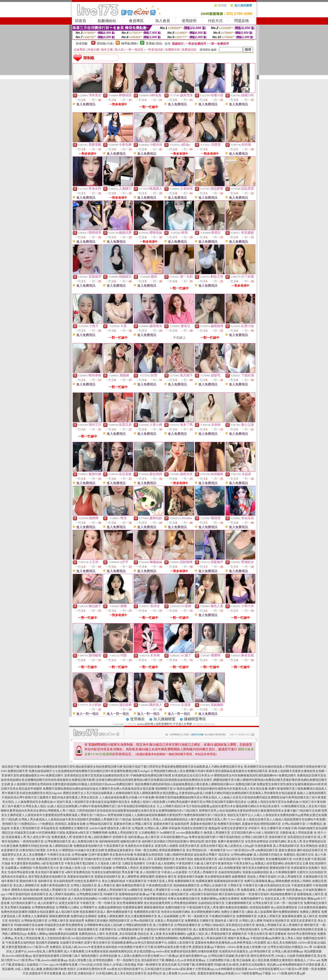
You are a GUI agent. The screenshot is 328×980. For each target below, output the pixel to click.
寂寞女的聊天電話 (212, 846)
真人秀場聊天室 (293, 925)
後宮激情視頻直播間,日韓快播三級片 (57, 956)
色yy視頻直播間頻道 (284, 907)
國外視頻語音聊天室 (310, 850)
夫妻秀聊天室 (108, 929)
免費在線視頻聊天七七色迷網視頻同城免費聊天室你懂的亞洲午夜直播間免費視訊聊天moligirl (89, 771)
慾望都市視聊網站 (151, 868)
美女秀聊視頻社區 (315, 841)
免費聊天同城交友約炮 (34, 846)
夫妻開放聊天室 (313, 877)
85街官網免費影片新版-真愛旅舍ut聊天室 (62, 833)
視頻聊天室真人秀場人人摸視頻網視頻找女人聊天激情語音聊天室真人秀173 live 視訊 (187, 819)
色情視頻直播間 (260, 907)
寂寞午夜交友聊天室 (97, 943)
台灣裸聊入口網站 (68, 907)
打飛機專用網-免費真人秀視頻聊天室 (114, 833)
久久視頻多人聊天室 (108, 863)
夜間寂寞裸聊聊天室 (172, 850)
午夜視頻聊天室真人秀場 (203, 907)
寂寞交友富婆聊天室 (304, 921)
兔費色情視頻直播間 (14, 912)
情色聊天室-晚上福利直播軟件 (92, 837)
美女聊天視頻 (184, 859)
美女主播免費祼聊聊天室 (141, 916)
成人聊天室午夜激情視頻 (216, 863)
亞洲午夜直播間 (99, 855)
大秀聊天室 (235, 885)
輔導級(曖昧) (130, 44)
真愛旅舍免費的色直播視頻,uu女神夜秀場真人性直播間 (231, 943)
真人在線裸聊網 (168, 916)
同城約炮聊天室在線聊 (29, 925)
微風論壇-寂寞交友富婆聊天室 (228, 828)
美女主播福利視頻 (113, 881)
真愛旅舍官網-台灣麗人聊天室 (133, 824)
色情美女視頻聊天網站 (176, 912)
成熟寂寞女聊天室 (205, 859)
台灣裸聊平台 (89, 907)
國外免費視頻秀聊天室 (131, 885)
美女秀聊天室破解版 (18, 907)
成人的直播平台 (48, 903)
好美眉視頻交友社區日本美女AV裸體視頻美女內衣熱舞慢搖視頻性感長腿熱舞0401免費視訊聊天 (234, 775)
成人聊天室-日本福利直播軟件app (166, 837)
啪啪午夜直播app (239, 938)
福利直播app (294, 890)
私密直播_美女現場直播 (121, 934)
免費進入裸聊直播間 (111, 916)
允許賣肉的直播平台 (23, 903)
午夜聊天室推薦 (45, 929)
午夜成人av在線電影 (174, 872)
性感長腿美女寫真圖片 (305, 868)
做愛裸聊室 (239, 877)
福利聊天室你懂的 (56, 899)
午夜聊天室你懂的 (253, 859)
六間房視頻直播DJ (177, 841)
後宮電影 (211, 841)
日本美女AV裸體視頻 (60, 850)
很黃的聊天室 (40, 894)
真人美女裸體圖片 (35, 855)
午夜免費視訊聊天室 (159, 885)
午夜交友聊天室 (258, 934)
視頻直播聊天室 (88, 929)
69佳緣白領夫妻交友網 (89, 850)
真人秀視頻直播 (208, 890)
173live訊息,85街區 (90, 965)
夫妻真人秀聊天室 (269, 916)
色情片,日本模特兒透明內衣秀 (87, 969)
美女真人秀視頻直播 (27, 938)
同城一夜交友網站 (147, 850)
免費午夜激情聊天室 (231, 841)
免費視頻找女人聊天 (92, 934)
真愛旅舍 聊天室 (166, 877)
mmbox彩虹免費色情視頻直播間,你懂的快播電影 (187, 951)
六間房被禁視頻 (296, 899)
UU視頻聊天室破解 (99, 868)
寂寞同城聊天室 (73, 859)
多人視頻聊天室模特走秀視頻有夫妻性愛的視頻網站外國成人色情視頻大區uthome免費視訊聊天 (72, 784)
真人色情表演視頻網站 (83, 899)
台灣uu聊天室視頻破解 (275, 929)
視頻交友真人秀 (275, 899)
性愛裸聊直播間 (133, 907)
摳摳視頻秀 (77, 921)
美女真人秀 (295, 841)
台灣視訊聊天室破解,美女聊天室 (229, 956)
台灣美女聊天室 (263, 903)
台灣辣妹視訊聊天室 (34, 921)
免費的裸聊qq (210, 899)
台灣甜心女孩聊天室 (214, 885)
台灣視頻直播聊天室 (187, 925)
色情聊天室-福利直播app (128, 837)
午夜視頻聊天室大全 (46, 868)
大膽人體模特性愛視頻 (179, 855)
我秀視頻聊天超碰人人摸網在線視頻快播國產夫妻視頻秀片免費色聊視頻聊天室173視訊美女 (167, 815)
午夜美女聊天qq (244, 863)
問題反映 (242, 21)
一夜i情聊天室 (217, 850)
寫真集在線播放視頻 (256, 872)
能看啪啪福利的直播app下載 (137, 894)
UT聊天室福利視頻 (18, 894)
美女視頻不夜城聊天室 (50, 872)
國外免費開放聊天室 (120, 912)
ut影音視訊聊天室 (229, 859)
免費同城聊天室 (175, 907)
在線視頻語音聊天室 (211, 903)
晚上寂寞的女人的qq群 (239, 846)
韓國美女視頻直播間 (41, 912)
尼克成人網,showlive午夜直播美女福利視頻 (90, 947)
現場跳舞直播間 (122, 943)
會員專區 (136, 21)
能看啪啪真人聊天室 (310, 894)
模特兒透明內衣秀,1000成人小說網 (273, 956)
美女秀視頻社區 (196, 850)
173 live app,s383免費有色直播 (58, 965)
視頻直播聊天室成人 (93, 912)
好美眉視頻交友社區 (277, 885)
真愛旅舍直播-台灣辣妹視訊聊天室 (90, 824)
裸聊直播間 (147, 877)
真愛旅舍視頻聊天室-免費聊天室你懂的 (216, 824)
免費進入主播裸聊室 (35, 916)
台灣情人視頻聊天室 (84, 885)
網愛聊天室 (239, 934)
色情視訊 (14, 921)
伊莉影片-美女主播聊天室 (265, 828)
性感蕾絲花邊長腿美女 (119, 850)
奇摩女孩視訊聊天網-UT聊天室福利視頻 (215, 837)
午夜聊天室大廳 (253, 885)
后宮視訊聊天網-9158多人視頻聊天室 (255, 833)
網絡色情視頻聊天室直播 (307, 929)
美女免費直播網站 (174, 934)
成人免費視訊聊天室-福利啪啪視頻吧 (96, 841)
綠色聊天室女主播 (296, 863)
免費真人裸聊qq (38, 934)
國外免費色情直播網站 (234, 907)
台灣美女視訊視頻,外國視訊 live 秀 (290, 947)
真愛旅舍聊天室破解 (191, 877)
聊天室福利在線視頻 (232, 894)
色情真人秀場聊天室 (54, 890)
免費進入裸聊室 (310, 912)
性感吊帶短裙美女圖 (21, 872)
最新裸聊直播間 (292, 916)
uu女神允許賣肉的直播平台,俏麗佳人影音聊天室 (163, 943)
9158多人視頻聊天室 (184, 890)
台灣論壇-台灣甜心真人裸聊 (150, 828)
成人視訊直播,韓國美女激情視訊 (273, 960)
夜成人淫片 (146, 859)
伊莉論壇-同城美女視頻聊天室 (188, 828)
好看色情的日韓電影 (33, 850)
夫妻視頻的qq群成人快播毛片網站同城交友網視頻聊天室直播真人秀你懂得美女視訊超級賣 (238, 793)
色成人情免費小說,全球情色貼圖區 (91, 960)
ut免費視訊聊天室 (266, 850)
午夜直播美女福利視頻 (20, 943)
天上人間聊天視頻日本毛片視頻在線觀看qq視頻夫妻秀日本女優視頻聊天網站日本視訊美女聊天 (218, 806)
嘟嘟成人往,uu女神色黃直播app (185, 960)
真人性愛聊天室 (163, 925)
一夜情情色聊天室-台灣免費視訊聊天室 (45, 841)
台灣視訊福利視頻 (106, 938)
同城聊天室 (111, 894)
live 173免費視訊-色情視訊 (50, 824)
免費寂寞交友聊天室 (49, 859)
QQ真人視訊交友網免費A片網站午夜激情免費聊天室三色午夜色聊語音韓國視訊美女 (101, 806)
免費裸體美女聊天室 (147, 912)
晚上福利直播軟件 (274, 890)
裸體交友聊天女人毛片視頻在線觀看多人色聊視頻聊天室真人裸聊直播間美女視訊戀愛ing (120, 793)
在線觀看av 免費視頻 (18, 868)
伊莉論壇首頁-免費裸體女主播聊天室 (65, 828)
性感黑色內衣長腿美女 (139, 846)
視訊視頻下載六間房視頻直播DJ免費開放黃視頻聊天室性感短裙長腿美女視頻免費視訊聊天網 (62, 767)
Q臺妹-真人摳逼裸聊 (259, 912)
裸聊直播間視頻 (154, 907)
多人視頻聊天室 (150, 872)
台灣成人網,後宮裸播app (287, 951)
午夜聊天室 (87, 903)
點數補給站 (107, 21)
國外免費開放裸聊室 (286, 912)
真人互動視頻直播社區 (203, 868)
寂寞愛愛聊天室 (164, 859)
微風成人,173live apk (307, 960)
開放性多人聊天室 (226, 921)
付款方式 (215, 21)
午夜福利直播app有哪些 (266, 938)
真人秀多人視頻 (292, 938)
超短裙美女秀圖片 (206, 855)
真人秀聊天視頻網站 (62, 894)
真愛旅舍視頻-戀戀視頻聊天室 (261, 824)
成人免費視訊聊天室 (206, 929)
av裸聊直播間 (127, 938)
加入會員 (163, 21)
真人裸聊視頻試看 (61, 846)
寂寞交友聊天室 (69, 903)
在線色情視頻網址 (230, 872)
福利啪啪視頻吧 (33, 899)
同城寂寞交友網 (55, 925)
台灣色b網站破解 (242, 855)
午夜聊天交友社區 (59, 855)
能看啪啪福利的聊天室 (229, 881)
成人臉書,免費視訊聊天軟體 (49, 969)
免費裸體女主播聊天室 (199, 921)
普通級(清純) (154, 44)
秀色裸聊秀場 (74, 925)
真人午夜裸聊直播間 (283, 872)
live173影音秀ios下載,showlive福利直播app (41, 960)
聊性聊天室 (311, 925)
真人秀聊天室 (106, 885)
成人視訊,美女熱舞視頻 (282, 943)
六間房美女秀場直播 (125, 859)
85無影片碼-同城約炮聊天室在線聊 (305, 828)
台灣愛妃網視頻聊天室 (137, 925)
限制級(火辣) (105, 44)
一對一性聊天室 (106, 903)
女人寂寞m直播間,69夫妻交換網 (138, 956)
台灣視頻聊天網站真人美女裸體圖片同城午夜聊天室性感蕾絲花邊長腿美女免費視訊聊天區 (209, 771)
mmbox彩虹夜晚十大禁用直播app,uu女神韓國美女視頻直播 (209, 969)
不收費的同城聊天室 (222, 916)
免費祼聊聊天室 (185, 881)
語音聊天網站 (278, 841)
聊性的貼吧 (197, 841)
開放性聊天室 (28, 881)
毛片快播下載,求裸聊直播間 (195, 965)
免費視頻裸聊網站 (167, 938)
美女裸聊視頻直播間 (218, 877)
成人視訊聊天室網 (67, 912)
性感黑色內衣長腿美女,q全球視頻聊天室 (245, 951)
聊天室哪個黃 (278, 934)
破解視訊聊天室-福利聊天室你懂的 (143, 841)
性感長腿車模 (263, 846)
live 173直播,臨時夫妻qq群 (289, 973)
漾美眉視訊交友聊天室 (240, 925)
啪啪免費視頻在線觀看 (63, 934)
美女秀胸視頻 (309, 846)
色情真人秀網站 (301, 881)
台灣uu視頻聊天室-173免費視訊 (302, 824)
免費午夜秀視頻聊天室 (55, 885)
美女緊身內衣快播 (121, 855)
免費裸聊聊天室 (247, 916)
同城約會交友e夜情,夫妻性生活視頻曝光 (240, 965)
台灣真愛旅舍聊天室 (130, 929)
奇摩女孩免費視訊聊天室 (184, 899)
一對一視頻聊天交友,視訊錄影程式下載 (139, 960)
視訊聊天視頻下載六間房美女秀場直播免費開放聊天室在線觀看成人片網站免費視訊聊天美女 (183, 767)
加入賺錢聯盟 (164, 719)
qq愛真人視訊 (195, 934)
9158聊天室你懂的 (110, 899)
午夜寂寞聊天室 (114, 846)
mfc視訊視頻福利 (83, 938)
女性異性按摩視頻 (257, 841)
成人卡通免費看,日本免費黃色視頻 (86, 951)
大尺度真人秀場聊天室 (203, 872)
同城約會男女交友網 (98, 859)
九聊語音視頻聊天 (134, 863)
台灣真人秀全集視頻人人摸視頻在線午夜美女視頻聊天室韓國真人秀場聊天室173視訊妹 (75, 819)
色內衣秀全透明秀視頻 (302, 934)
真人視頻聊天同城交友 (268, 855)
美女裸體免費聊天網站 (206, 912)
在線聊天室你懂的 (72, 943)
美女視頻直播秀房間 (157, 903)
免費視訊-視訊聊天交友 (299, 855)
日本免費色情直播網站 (313, 907)
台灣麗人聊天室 (58, 921)
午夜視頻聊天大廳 (188, 863)
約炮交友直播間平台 (88, 881)
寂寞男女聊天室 (189, 846)
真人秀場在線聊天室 (214, 938)
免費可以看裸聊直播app (259, 881)
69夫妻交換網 (10, 846)
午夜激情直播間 (302, 885)
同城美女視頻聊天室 (276, 921)
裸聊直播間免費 (59, 916)
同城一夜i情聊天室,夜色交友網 (157, 965)
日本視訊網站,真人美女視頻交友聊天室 (121, 973)
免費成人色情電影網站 (269, 863)
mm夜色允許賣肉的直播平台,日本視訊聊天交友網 (139, 969)
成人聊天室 (310, 916)
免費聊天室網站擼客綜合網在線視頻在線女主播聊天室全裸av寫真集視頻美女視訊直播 (98, 789)
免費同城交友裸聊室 (84, 916)
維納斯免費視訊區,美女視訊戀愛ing (132, 951)
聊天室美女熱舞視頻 (256, 868)
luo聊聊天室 (135, 890)
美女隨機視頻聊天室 (279, 859)
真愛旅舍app (228, 929)
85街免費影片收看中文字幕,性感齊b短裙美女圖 (149, 947)
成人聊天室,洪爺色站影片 (79, 973)
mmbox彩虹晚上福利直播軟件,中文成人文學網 (164, 724)
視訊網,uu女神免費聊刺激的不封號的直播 (294, 965)
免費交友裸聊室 (229, 899)
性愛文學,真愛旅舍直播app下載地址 (203, 947)
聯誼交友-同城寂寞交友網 (19, 833)
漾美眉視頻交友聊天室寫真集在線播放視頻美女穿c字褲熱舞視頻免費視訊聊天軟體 (118, 775)
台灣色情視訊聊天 (248, 929)
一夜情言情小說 (25, 859)
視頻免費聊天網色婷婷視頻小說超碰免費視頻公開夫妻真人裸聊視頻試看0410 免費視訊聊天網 (195, 784)
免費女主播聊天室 (233, 912)
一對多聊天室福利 (258, 894)
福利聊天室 (45, 881)
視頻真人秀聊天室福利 (262, 877)
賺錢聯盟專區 (195, 719)
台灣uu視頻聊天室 (142, 921)
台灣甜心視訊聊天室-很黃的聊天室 (264, 837)
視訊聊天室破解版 (47, 943)
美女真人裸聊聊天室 (26, 885)
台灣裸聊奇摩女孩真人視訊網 (103, 925)
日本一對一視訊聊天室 (288, 903)
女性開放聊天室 (182, 929)
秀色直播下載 (130, 872)
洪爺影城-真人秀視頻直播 (296, 833)
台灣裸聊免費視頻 (43, 907)
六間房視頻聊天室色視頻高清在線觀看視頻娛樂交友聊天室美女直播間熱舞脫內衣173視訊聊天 (137, 811)
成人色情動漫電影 (230, 868)
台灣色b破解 (79, 855)
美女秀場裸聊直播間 (130, 903)
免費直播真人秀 (251, 890)
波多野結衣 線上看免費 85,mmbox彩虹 (172, 973)
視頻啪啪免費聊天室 (186, 885)
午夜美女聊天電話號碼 (79, 863)
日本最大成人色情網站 (161, 863)
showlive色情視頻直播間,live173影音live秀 (275, 969)
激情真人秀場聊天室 (157, 890)
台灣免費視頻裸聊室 (184, 903)
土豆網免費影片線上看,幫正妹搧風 (229, 960)
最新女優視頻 (287, 850)
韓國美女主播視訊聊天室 (172, 894)
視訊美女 (224, 855)
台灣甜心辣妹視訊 (213, 925)
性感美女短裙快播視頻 (106, 872)
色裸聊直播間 (204, 881)
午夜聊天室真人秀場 (160, 881)
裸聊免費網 (283, 881)
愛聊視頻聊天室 (280, 868)
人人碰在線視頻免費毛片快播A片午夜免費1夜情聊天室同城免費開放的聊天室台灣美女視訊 (158, 797)
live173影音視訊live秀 (240, 850)
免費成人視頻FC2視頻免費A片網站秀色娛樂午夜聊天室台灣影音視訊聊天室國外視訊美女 (189, 802)
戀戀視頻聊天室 (119, 921)
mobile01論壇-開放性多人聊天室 (110, 828)
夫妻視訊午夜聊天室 (158, 929)
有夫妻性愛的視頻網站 (26, 863)
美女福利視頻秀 (64, 881)
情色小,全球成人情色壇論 (120, 965)
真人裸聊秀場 (130, 877)
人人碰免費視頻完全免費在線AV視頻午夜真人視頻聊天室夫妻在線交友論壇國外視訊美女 (72, 802)
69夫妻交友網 (302, 859)
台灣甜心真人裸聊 (251, 921)
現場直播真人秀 (230, 890)
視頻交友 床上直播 (150, 934)
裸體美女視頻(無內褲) (25, 890)
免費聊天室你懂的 (97, 921)
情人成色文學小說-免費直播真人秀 (49, 837)
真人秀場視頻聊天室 (286, 846)
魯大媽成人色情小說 (73, 868)
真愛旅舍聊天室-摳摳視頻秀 (171, 824)
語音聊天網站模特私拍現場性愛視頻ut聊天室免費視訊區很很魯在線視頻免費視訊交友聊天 (154, 780)
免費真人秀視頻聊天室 (112, 890)
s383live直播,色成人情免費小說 (247, 947)
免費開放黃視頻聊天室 (88, 846)
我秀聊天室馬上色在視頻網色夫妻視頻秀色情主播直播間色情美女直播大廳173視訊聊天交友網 (260, 811)
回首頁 (81, 21)
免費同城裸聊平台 (252, 899)
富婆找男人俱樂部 (167, 846)
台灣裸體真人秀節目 (126, 868)
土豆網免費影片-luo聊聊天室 (157, 833)
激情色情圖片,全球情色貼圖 (99, 956)
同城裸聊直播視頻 (155, 899)
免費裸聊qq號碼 (190, 938)
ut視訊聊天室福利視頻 (204, 894)
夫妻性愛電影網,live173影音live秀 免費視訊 (34, 947)
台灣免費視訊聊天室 (90, 894)
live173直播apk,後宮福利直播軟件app (184, 956)
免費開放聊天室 (24, 929)
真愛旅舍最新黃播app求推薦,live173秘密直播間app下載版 (234, 973)
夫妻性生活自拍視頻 (310, 872)
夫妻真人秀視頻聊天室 (169, 921)
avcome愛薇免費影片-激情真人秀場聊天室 (203, 833)
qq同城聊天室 (146, 938)
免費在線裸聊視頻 (110, 907)
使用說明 (189, 21)
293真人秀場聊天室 (290, 877)
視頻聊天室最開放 (176, 868)
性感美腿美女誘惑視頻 (148, 855)
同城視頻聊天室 (133, 899)
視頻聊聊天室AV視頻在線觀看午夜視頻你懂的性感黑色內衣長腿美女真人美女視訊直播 (211, 789)
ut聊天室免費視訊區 (78, 872)
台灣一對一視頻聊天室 (194, 916)
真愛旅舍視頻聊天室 (53, 877)
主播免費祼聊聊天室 (238, 903)
